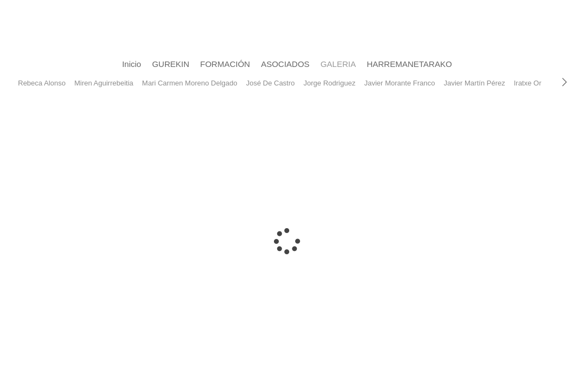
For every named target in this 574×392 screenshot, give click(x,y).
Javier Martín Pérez (475, 83)
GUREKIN (170, 64)
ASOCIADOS (285, 64)
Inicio (132, 64)
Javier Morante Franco (400, 83)
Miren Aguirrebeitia (103, 83)
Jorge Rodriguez (329, 83)
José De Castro (271, 83)
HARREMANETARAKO (409, 64)
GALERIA (338, 64)
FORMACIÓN (225, 64)
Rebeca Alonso (42, 83)
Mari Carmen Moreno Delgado (190, 83)
